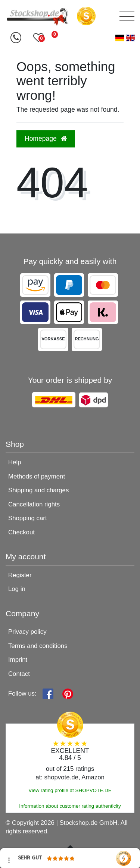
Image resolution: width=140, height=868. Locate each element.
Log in (17, 589)
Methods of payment (37, 476)
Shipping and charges (38, 490)
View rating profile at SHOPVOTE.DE (70, 790)
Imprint (18, 660)
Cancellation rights (34, 504)
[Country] (125, 38)
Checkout (21, 532)
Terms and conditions (38, 646)
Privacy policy (27, 632)
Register (20, 575)
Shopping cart (28, 518)
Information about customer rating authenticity (70, 806)
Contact (19, 674)
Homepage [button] (46, 139)
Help (15, 462)
